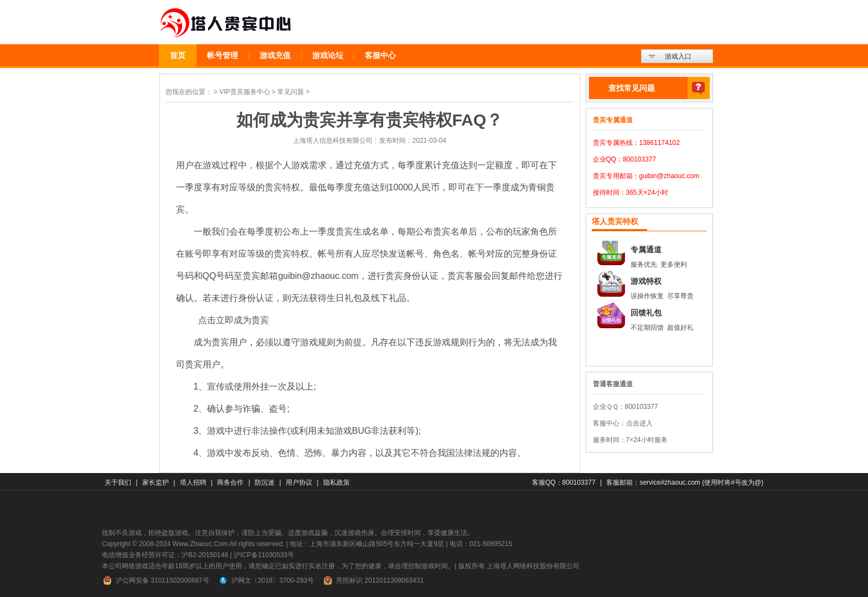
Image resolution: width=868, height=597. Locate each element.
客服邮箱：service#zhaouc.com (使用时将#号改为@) (685, 482)
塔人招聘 (193, 482)
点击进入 (639, 423)
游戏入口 (678, 56)
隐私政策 (337, 482)
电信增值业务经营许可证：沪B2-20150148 (165, 555)
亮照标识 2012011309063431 (373, 580)
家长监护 (156, 482)
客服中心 (380, 55)
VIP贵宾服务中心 (244, 92)
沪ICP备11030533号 (264, 555)
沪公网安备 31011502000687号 (156, 580)
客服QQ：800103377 (564, 482)
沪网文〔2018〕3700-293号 (266, 580)
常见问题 (291, 92)
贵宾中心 (226, 23)
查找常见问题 (632, 88)
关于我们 (118, 482)
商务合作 (230, 482)
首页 (178, 55)
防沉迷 (265, 482)
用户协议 (299, 482)
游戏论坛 (328, 55)
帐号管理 (223, 55)
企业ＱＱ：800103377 (626, 407)
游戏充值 (275, 55)
